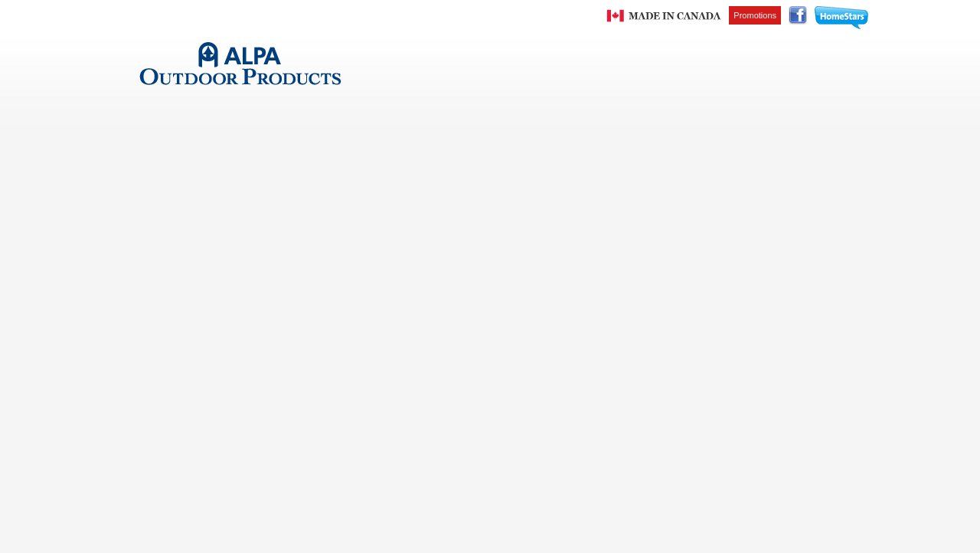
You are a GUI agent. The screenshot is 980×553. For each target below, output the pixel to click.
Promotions (755, 15)
